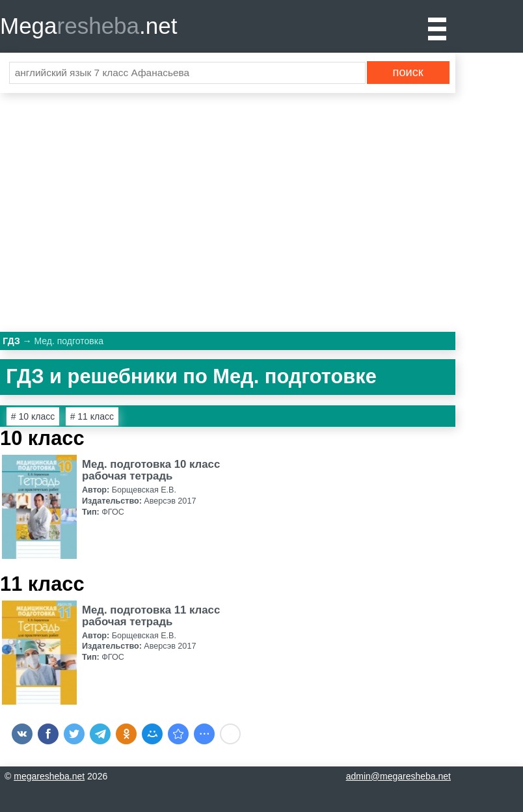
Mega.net (88, 26)
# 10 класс (33, 416)
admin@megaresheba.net (398, 776)
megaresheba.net (49, 776)
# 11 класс (92, 416)
